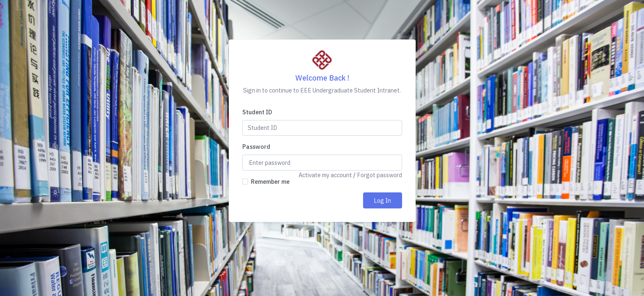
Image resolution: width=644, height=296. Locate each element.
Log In (382, 200)
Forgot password (379, 175)
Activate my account (325, 175)
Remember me (270, 182)
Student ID (257, 112)
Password (256, 147)
